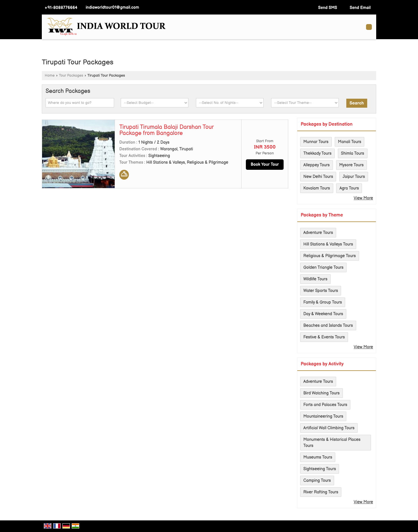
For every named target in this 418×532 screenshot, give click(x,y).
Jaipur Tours (354, 177)
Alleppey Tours (317, 165)
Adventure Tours (318, 233)
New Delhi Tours (318, 177)
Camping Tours (317, 480)
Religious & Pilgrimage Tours (330, 256)
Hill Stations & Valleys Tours (328, 244)
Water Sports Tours (321, 291)
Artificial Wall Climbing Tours (329, 428)
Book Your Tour (265, 164)
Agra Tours (349, 188)
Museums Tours (318, 457)
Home (50, 76)
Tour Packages (71, 76)
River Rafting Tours (321, 492)
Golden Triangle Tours (323, 267)
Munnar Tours (316, 142)
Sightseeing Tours (320, 469)
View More (363, 198)
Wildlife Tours (315, 279)
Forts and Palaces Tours (325, 405)
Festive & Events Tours (324, 337)
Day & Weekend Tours (323, 314)
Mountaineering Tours (323, 416)
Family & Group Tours (323, 302)
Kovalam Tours (317, 188)
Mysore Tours (352, 165)
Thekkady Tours (317, 153)
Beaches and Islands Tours (328, 325)
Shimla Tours (353, 153)
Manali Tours (349, 142)
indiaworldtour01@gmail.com (112, 7)
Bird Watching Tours (321, 393)
